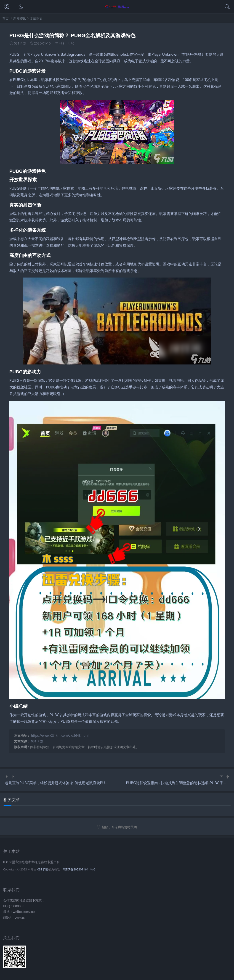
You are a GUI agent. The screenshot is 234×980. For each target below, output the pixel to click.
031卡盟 (37, 741)
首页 (5, 18)
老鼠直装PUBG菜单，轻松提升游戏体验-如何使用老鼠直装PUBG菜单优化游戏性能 (72, 783)
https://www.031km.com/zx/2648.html (60, 735)
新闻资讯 (20, 18)
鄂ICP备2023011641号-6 (79, 869)
